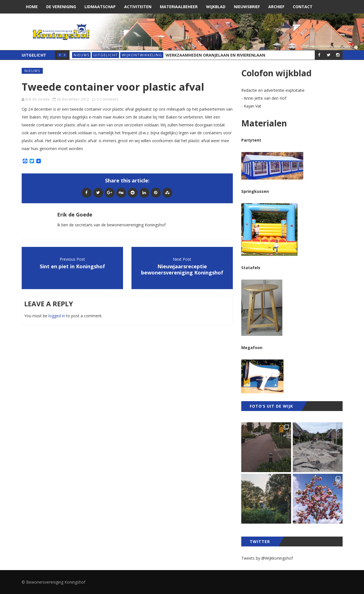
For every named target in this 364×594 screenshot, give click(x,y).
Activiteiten (138, 7)
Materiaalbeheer (179, 7)
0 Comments (107, 99)
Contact (303, 7)
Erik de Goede (38, 99)
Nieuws (82, 55)
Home (32, 7)
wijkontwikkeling (142, 55)
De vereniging (61, 7)
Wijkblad (216, 7)
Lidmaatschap (100, 7)
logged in (57, 316)
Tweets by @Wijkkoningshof (267, 558)
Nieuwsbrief (247, 7)
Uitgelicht (106, 55)
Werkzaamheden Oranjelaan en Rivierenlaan (215, 55)
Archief (276, 7)
